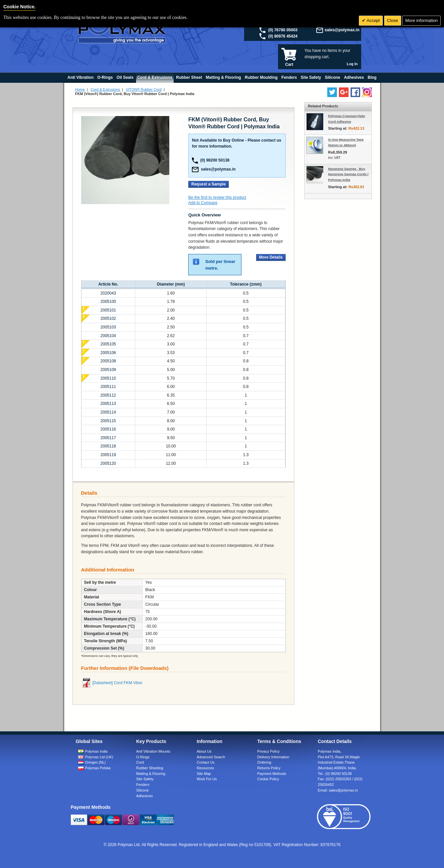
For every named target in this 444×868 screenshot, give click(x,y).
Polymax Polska (98, 768)
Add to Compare (203, 203)
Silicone (143, 790)
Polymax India (96, 751)
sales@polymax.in (342, 30)
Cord (140, 762)
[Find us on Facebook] (355, 92)
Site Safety (145, 779)
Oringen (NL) (95, 762)
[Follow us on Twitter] (332, 92)
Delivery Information (273, 757)
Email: (338, 790)
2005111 (108, 387)
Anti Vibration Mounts (153, 751)
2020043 (108, 293)
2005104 (108, 336)
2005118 (108, 446)
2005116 (108, 429)
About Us (204, 751)
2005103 (108, 327)
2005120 (108, 463)
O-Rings (143, 757)
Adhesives (145, 796)
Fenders (143, 785)
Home (80, 89)
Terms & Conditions (279, 741)
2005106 (108, 353)
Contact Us (206, 762)
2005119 (108, 455)
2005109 (108, 370)
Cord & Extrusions (105, 89)
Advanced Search (211, 757)
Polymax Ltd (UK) (99, 757)
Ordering (264, 762)
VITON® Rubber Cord (144, 89)
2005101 (108, 310)
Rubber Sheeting (150, 768)
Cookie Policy (268, 779)
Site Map (204, 774)
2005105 (108, 344)
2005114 (108, 412)
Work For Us (207, 779)
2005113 (108, 404)
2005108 (108, 361)
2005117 (108, 438)
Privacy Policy (269, 751)
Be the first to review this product (217, 197)
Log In (352, 64)
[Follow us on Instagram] (367, 92)
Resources (206, 768)
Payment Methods (272, 774)
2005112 (108, 395)
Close (393, 20)
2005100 (108, 302)
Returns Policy (269, 768)
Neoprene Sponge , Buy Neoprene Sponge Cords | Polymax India (348, 174)
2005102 (108, 318)
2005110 (108, 378)
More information (421, 20)
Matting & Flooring (151, 774)
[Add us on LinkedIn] (344, 92)
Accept (373, 20)
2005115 (108, 421)
